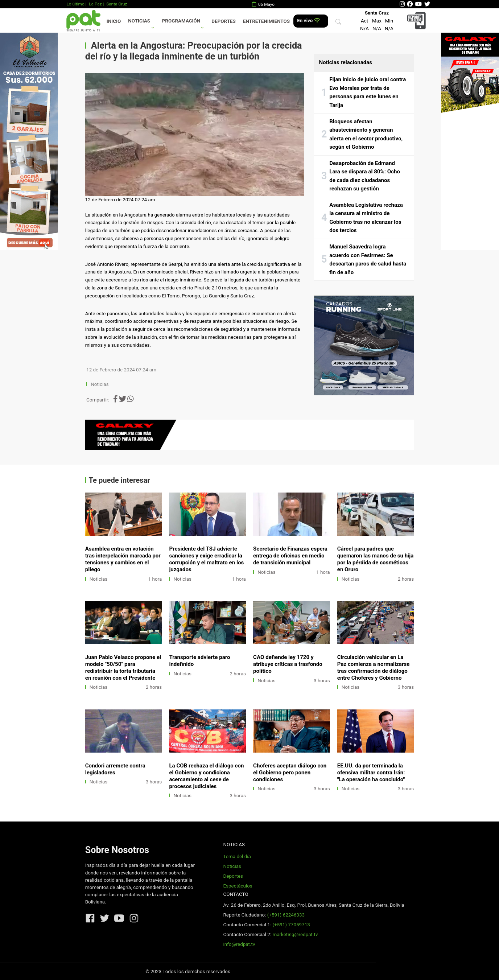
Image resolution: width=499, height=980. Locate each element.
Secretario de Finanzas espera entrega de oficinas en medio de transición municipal (290, 556)
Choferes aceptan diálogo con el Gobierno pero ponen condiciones (290, 773)
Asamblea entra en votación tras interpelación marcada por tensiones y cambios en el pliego (123, 559)
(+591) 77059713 (291, 925)
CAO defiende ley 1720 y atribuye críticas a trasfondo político (288, 664)
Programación (181, 21)
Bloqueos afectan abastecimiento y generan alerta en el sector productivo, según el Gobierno (366, 134)
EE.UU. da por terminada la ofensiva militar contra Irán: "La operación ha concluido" (371, 773)
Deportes (224, 21)
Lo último (75, 4)
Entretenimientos (266, 21)
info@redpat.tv (239, 944)
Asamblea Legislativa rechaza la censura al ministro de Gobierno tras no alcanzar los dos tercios (366, 218)
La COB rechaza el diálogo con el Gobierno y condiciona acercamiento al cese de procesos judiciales (206, 776)
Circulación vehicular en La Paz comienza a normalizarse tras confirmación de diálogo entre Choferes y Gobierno (374, 668)
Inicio (114, 21)
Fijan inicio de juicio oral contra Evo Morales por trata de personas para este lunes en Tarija (368, 92)
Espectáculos (238, 886)
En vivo (308, 20)
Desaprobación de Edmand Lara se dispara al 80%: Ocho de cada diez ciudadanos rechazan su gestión (365, 176)
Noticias (139, 21)
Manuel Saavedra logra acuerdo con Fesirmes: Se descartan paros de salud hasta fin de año (368, 260)
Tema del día (237, 857)
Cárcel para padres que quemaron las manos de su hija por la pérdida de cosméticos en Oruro (376, 559)
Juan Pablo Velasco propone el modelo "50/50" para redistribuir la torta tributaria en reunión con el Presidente (123, 668)
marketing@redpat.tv (295, 934)
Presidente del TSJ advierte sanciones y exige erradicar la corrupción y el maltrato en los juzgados (206, 559)
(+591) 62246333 (286, 915)
